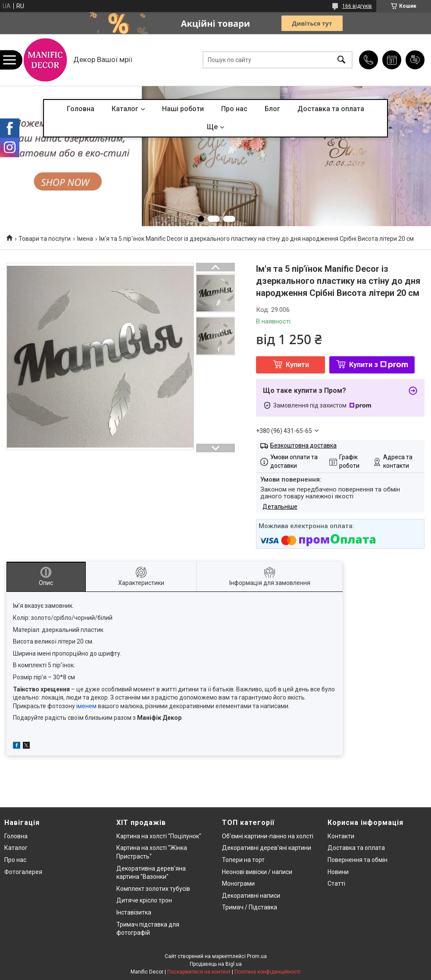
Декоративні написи (251, 896)
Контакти (341, 836)
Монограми (238, 884)
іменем (86, 706)
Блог (272, 109)
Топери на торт (243, 860)
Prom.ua (257, 956)
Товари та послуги (45, 239)
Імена (85, 239)
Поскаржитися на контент (199, 972)
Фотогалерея (23, 872)
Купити (297, 365)
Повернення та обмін (358, 860)
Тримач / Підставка (250, 907)
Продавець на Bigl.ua (216, 964)
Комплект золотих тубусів (153, 889)
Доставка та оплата (331, 109)
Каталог (125, 109)
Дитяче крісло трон (144, 900)
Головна (81, 109)
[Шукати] (341, 60)
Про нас (234, 109)
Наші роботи (183, 109)
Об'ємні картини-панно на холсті (268, 836)
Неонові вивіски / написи (257, 872)
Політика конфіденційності (267, 972)
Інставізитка (134, 912)
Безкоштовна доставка (303, 445)
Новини (338, 872)
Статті (336, 884)
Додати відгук (415, 60)
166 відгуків (357, 6)
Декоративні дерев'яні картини (267, 848)
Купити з (379, 365)
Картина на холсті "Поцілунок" (159, 836)
